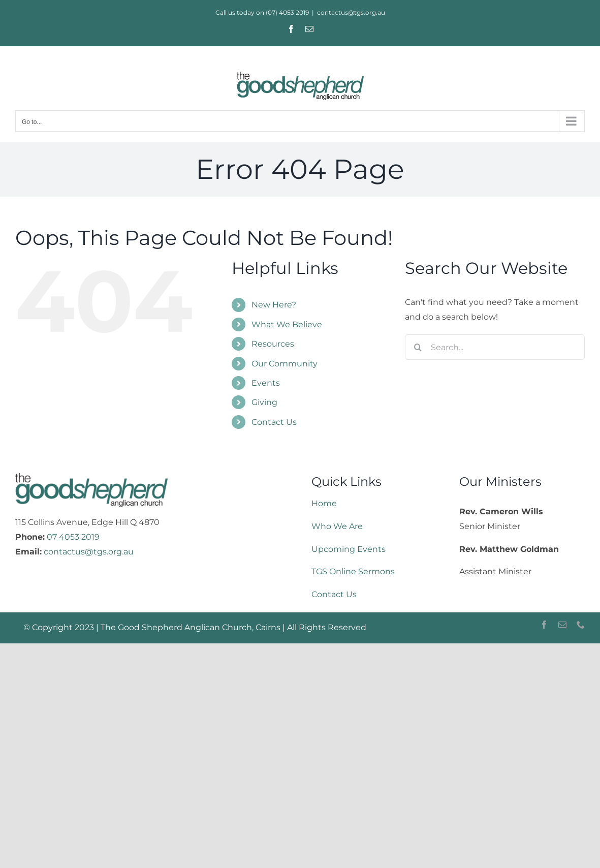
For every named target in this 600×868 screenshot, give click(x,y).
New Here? (274, 305)
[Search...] (495, 347)
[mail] (562, 625)
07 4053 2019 (73, 537)
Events (266, 383)
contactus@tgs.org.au (351, 12)
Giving (264, 402)
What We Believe (287, 324)
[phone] (581, 625)
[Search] (418, 347)
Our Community (285, 364)
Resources (273, 344)
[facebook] (544, 625)
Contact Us (274, 422)
